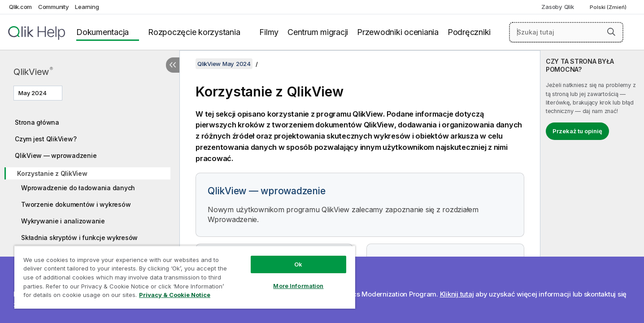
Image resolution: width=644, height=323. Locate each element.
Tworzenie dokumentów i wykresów (76, 204)
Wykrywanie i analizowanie (63, 221)
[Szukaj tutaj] (566, 32)
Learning (87, 7)
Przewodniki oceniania (398, 32)
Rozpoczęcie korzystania (194, 32)
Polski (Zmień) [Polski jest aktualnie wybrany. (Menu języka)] (609, 7)
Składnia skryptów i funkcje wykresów (79, 238)
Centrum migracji (318, 32)
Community (54, 7)
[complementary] (592, 187)
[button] (611, 32)
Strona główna (37, 122)
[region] (185, 277)
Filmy (269, 32)
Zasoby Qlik (557, 7)
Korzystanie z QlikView (52, 173)
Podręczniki (469, 32)
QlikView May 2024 (224, 64)
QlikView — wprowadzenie (56, 155)
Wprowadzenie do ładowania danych (78, 188)
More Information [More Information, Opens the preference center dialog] (298, 286)
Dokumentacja (102, 32)
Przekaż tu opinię (577, 131)
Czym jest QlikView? (46, 139)
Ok (298, 264)
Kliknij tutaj (457, 294)
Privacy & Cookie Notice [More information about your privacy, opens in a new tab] (175, 295)
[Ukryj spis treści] (173, 65)
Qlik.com (20, 7)
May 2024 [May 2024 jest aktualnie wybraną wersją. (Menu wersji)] (33, 93)
